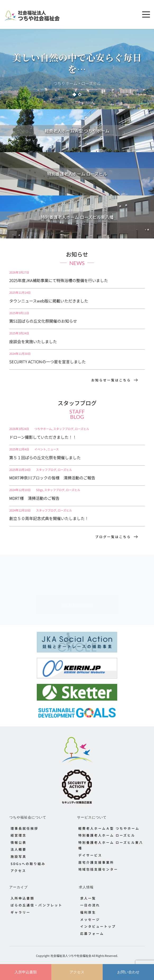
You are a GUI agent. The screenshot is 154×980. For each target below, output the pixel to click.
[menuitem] (43, 828)
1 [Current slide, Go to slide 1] (74, 95)
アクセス (77, 972)
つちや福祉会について (28, 817)
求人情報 (86, 887)
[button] (146, 14)
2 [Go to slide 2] (80, 95)
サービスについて (92, 817)
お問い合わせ (128, 972)
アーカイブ (19, 887)
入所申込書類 (26, 972)
